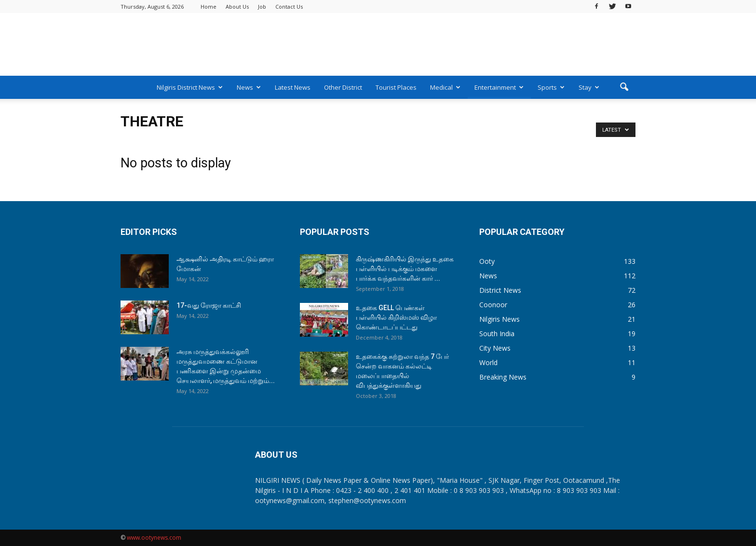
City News (495, 348)
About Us (237, 7)
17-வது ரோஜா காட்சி (209, 305)
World (488, 362)
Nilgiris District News (190, 87)
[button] (624, 87)
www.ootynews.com (154, 538)
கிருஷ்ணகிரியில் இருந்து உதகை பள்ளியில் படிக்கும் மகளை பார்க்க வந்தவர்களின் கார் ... (405, 269)
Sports (551, 87)
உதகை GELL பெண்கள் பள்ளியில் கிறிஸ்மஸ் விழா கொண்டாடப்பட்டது (396, 317)
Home (209, 7)
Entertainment (499, 87)
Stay (589, 87)
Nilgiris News (499, 319)
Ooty (487, 261)
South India (497, 334)
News (249, 87)
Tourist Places (396, 87)
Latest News (293, 87)
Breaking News (503, 377)
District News (500, 290)
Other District (343, 87)
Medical (445, 87)
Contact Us (289, 7)
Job (262, 7)
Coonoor (493, 305)
